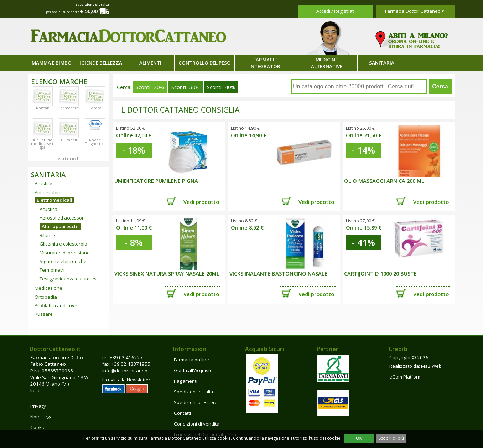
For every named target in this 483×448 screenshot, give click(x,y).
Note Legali (43, 417)
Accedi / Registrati (336, 11)
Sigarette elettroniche (63, 261)
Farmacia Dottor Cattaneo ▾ (415, 11)
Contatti (182, 413)
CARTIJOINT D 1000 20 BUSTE (380, 273)
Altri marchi (69, 159)
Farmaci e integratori (266, 63)
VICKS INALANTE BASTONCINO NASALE (278, 273)
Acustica (43, 184)
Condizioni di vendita (197, 424)
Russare (44, 314)
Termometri (52, 270)
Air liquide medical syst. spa (43, 144)
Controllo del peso (205, 63)
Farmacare (69, 108)
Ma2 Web (431, 366)
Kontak (43, 108)
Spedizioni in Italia (193, 392)
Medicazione (48, 288)
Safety (95, 108)
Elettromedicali (54, 200)
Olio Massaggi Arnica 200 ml (384, 181)
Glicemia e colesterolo (63, 244)
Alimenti (150, 63)
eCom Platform (406, 377)
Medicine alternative (327, 63)
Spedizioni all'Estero (196, 402)
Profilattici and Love (56, 305)
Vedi (201, 202)
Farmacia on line (191, 360)
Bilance (47, 235)
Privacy (38, 406)
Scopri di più (391, 438)
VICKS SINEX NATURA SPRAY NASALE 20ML (167, 273)
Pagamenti (186, 381)
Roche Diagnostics (95, 142)
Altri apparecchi (60, 226)
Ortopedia (46, 297)
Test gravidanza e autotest (69, 279)
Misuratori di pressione (65, 253)
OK (359, 438)
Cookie (38, 427)
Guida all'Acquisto (193, 370)
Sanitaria (382, 63)
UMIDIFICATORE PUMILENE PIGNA (156, 181)
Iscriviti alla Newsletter (126, 380)
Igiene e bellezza (101, 63)
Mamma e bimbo (52, 63)
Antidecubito (48, 192)
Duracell (69, 140)
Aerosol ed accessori (62, 218)
